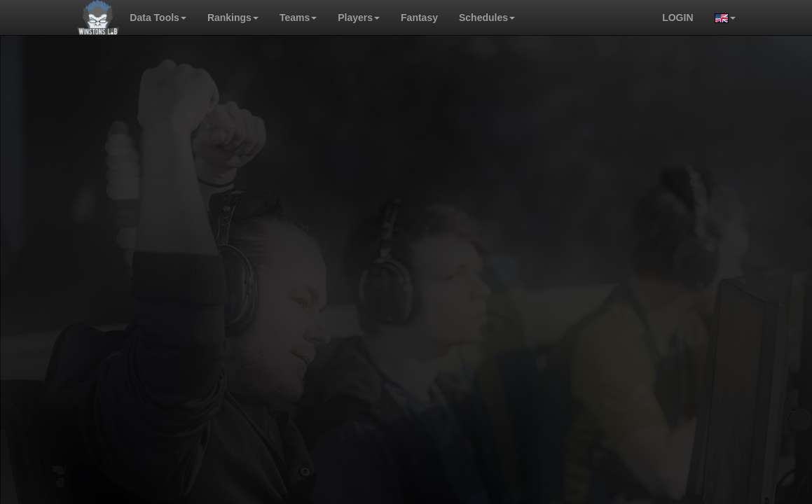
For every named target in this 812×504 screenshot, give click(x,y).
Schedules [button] (487, 17)
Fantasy (419, 17)
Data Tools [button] (158, 17)
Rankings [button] (233, 17)
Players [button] (359, 17)
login (677, 17)
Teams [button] (298, 17)
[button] (720, 17)
